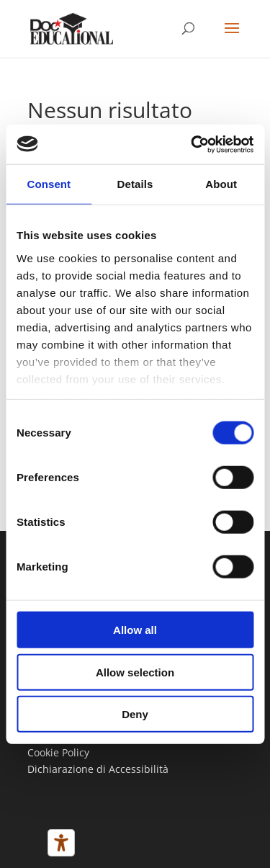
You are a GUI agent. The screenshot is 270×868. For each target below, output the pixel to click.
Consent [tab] (49, 184)
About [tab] (221, 184)
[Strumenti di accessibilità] (61, 843)
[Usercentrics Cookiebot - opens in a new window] (192, 144)
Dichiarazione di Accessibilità (98, 769)
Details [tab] (135, 184)
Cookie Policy (58, 752)
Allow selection (135, 672)
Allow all (135, 630)
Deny (135, 714)
